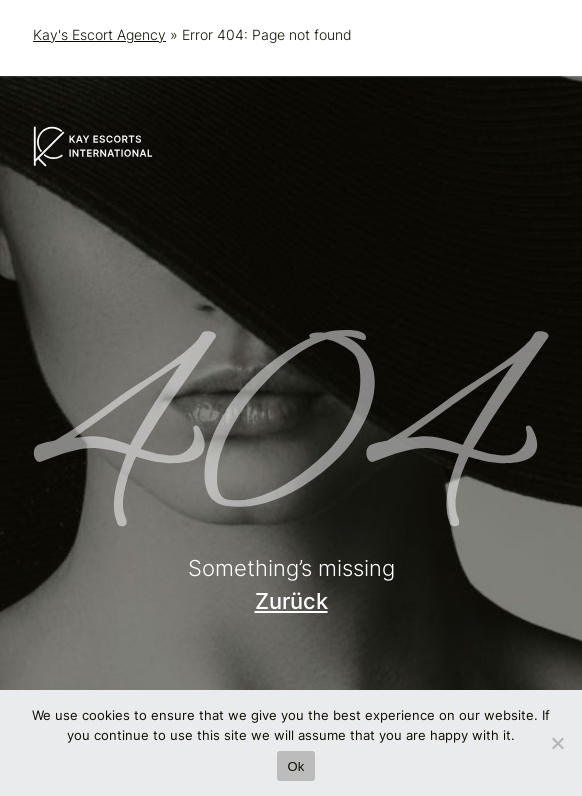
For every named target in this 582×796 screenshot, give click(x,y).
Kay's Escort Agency (99, 34)
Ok (295, 766)
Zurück (291, 601)
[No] (557, 743)
